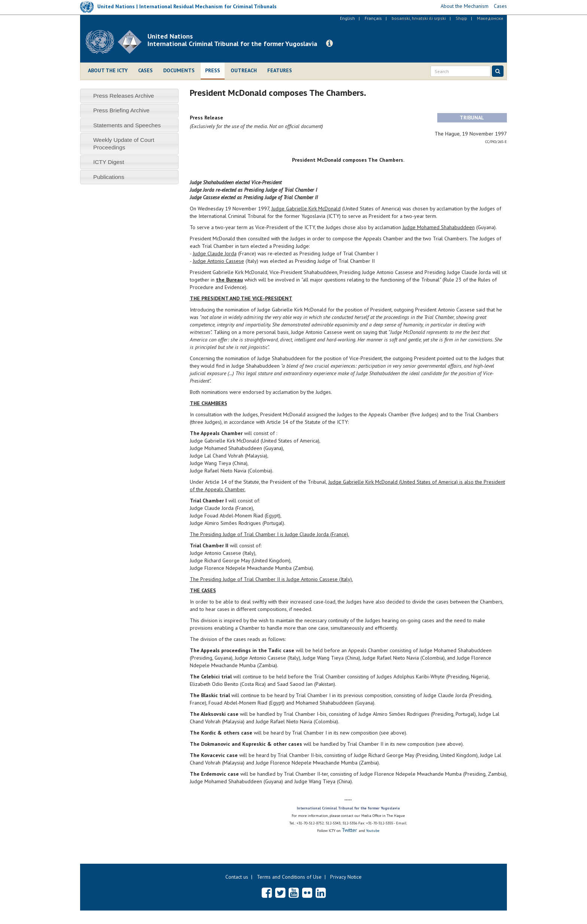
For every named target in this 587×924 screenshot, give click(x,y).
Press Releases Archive (124, 96)
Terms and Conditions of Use (289, 877)
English (347, 18)
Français (373, 18)
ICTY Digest (109, 162)
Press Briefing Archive (121, 110)
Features (280, 70)
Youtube (373, 831)
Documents (179, 70)
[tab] (129, 96)
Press (213, 70)
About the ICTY (108, 70)
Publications (109, 177)
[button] (329, 43)
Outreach (244, 70)
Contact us (237, 877)
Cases (145, 70)
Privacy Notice (346, 877)
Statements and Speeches (127, 125)
